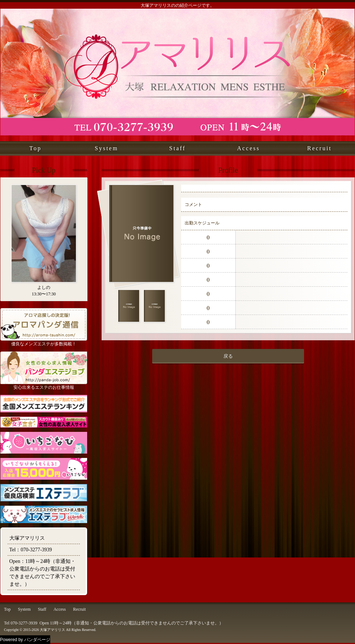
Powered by (25, 640)
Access (249, 148)
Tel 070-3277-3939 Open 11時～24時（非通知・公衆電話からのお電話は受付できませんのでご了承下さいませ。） (114, 623)
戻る (228, 356)
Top (35, 148)
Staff (177, 148)
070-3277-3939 (36, 550)
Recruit (320, 148)
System (106, 148)
